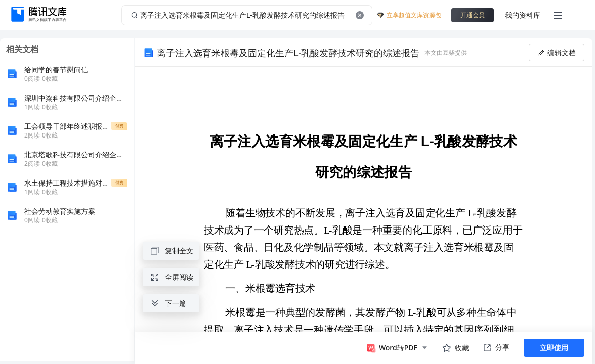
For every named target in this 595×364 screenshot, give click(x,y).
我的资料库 (523, 15)
